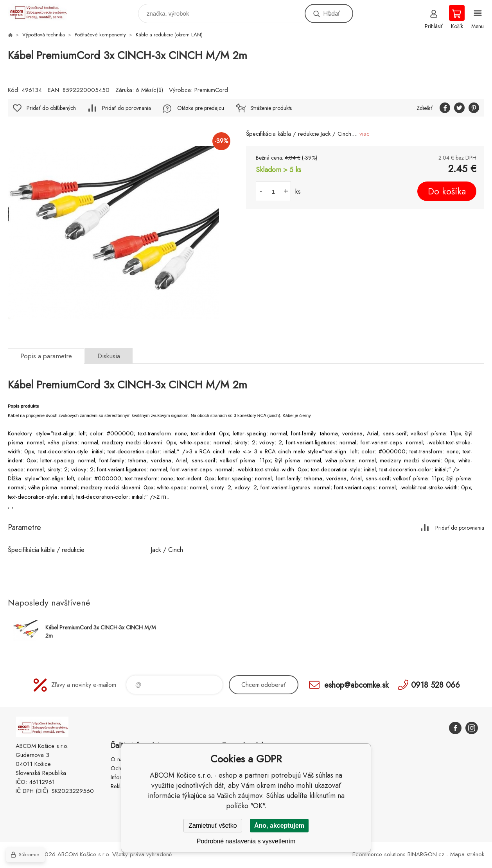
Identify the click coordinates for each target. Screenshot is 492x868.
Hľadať (331, 13)
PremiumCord (211, 90)
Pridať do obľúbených (51, 108)
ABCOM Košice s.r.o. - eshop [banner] (42, 12)
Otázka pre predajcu (201, 108)
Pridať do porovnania (127, 108)
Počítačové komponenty (100, 35)
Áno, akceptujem (279, 826)
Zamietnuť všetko (213, 826)
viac (365, 134)
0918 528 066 (435, 685)
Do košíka (447, 191)
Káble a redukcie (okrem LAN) (169, 35)
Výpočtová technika (44, 35)
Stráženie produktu (271, 108)
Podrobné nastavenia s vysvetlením (246, 841)
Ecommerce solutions (379, 854)
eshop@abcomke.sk (356, 685)
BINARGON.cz (426, 854)
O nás (118, 759)
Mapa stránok (467, 854)
